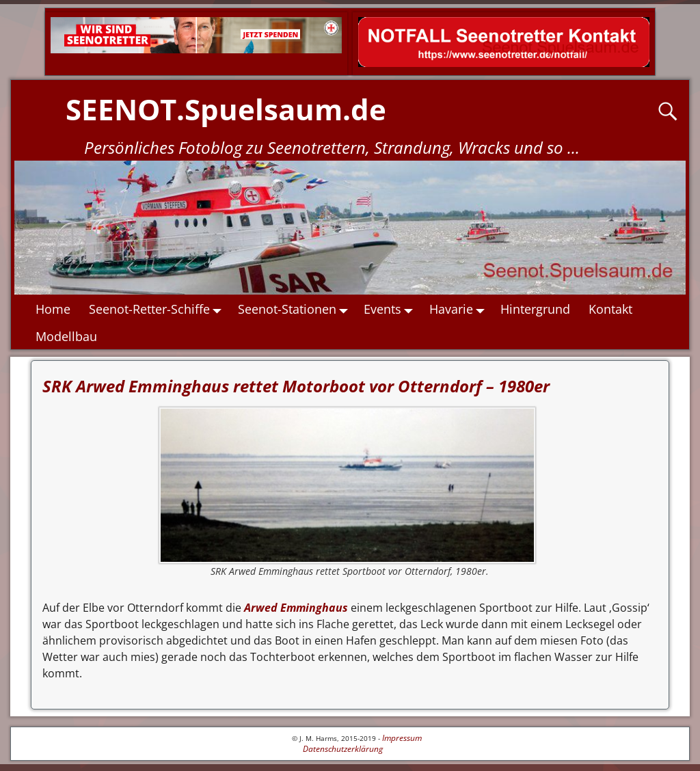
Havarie (460, 309)
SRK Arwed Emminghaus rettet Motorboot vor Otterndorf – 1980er (296, 386)
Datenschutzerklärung (343, 749)
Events (392, 309)
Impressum (402, 738)
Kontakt (611, 309)
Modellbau (67, 336)
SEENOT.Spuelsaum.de (226, 109)
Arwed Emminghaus (295, 608)
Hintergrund (536, 309)
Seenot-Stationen (296, 309)
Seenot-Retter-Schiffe (159, 309)
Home (54, 309)
